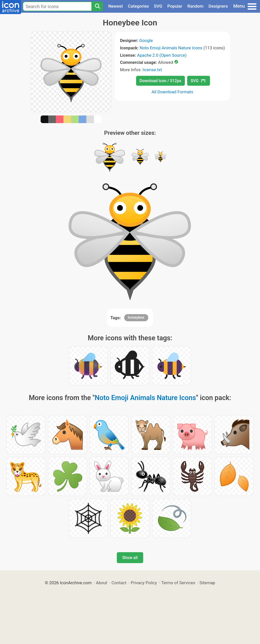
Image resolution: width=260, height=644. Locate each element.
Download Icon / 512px (160, 81)
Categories (139, 6)
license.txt (152, 70)
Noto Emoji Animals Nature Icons (171, 48)
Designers (218, 6)
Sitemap (207, 583)
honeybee (136, 317)
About (102, 583)
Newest (115, 6)
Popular (175, 6)
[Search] (97, 6)
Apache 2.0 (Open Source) (162, 55)
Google (146, 40)
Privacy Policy (144, 583)
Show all (130, 558)
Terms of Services (178, 583)
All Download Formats (173, 92)
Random (195, 6)
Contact (119, 583)
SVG (158, 6)
